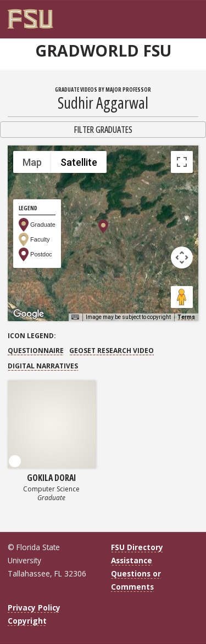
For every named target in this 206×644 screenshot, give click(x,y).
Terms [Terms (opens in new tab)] (186, 317)
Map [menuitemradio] (32, 162)
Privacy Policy (34, 607)
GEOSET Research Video (112, 351)
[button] (103, 226)
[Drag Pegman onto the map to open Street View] (182, 297)
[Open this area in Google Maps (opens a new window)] (29, 314)
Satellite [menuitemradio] (79, 162)
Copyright (27, 621)
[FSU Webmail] (180, 15)
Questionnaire (36, 351)
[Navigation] (195, 15)
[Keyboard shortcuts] (75, 317)
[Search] (187, 15)
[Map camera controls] (182, 257)
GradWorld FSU (103, 51)
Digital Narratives (43, 366)
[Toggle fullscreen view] (182, 162)
